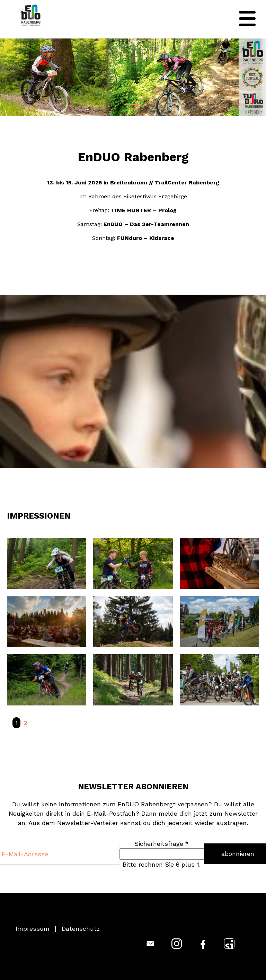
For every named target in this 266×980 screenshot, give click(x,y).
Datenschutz (81, 929)
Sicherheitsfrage (162, 844)
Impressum (33, 929)
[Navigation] (247, 19)
